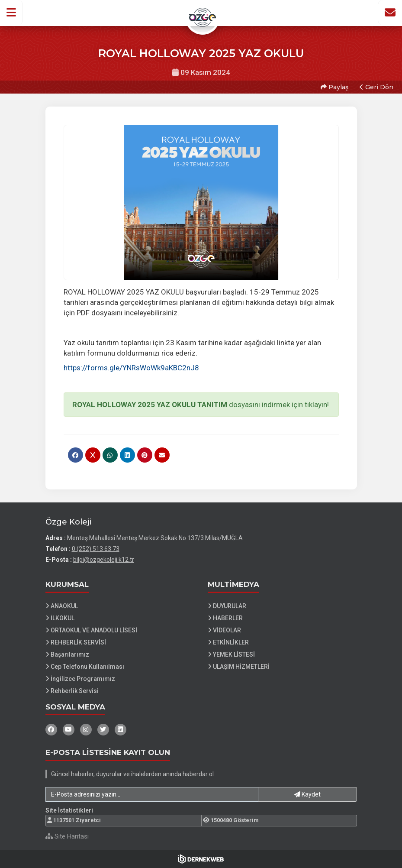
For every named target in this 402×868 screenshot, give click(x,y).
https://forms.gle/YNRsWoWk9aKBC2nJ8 (131, 368)
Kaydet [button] (307, 794)
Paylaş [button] (334, 87)
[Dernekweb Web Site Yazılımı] (201, 859)
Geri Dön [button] (376, 87)
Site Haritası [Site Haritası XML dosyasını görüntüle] (67, 836)
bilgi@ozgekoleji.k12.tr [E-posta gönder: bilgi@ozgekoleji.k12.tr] (104, 560)
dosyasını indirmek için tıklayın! (200, 405)
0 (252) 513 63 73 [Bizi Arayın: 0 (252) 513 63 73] (96, 549)
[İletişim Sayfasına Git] (390, 13)
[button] (11, 13)
